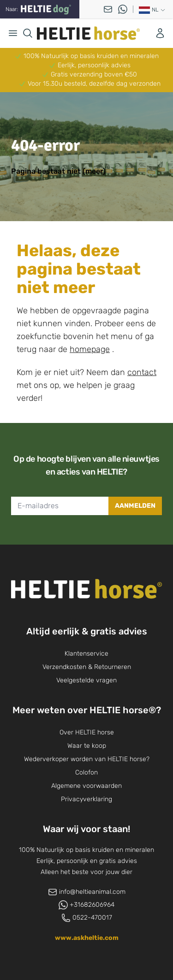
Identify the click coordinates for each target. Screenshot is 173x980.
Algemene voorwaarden (86, 786)
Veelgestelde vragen (86, 680)
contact (142, 372)
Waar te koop (87, 746)
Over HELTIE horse (87, 732)
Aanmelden (135, 506)
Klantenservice (86, 654)
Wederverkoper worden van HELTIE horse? (87, 759)
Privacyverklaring (86, 799)
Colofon (86, 772)
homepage (90, 349)
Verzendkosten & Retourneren (87, 667)
